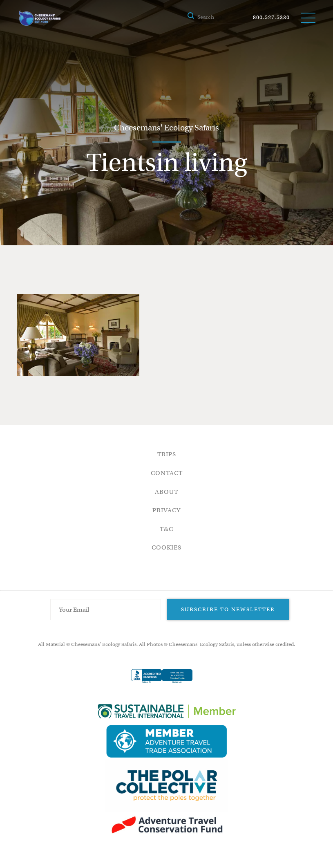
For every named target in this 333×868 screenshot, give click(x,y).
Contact (167, 473)
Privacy (166, 510)
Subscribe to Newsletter (228, 609)
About (166, 492)
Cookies (166, 547)
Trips (167, 454)
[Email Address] (106, 610)
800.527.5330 (271, 17)
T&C (166, 529)
